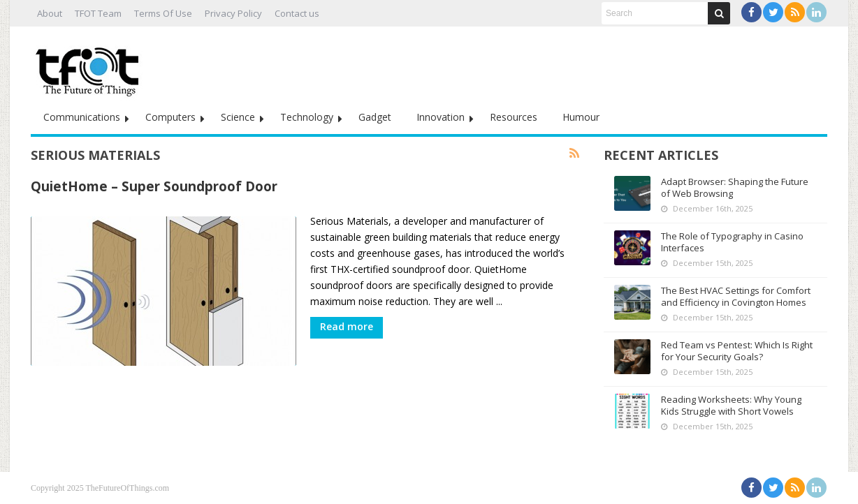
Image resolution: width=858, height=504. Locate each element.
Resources (514, 117)
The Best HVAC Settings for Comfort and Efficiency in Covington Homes (736, 296)
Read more (347, 326)
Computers (170, 117)
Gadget (375, 117)
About (50, 13)
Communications (82, 117)
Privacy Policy (233, 13)
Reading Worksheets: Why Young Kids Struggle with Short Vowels (731, 405)
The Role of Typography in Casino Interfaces (732, 242)
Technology (307, 117)
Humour (581, 117)
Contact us (297, 13)
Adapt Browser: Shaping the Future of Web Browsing (735, 187)
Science (238, 117)
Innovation (441, 117)
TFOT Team (98, 13)
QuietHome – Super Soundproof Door (154, 186)
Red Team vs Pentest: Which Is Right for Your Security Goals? (737, 351)
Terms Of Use (163, 13)
